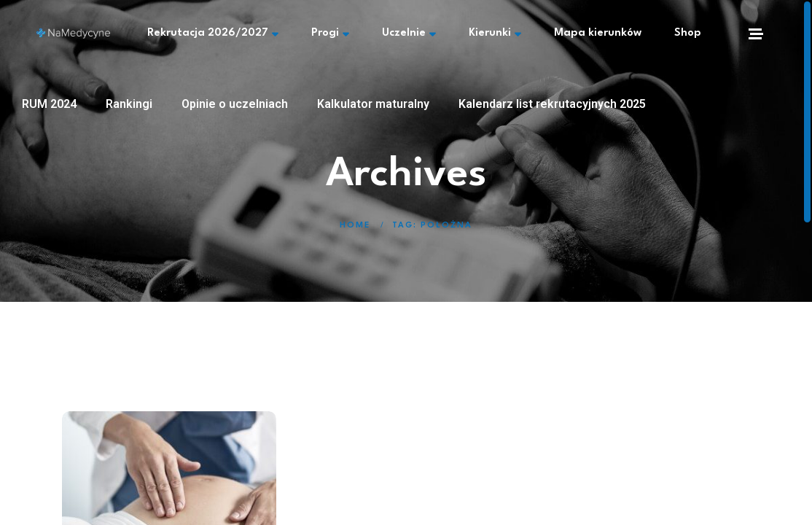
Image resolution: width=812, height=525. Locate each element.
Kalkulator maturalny (373, 104)
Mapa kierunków (598, 33)
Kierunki (495, 34)
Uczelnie (409, 34)
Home (355, 226)
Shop (688, 33)
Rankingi (129, 104)
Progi (330, 34)
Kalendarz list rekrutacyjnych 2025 (552, 104)
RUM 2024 (49, 104)
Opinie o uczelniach (235, 104)
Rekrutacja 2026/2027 (213, 34)
